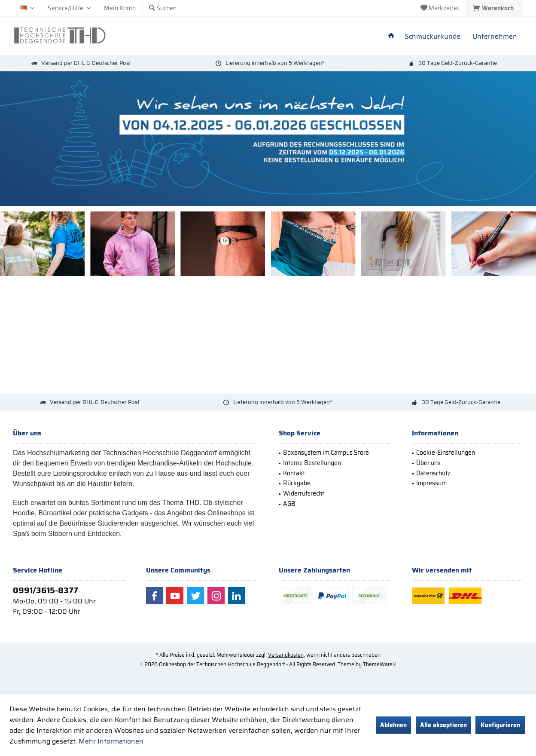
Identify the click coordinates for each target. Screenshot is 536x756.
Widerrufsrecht (304, 493)
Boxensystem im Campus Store (326, 453)
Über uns (428, 463)
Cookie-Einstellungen (446, 453)
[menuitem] (494, 8)
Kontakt (294, 473)
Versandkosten (286, 655)
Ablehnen (393, 725)
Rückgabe (297, 483)
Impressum (431, 483)
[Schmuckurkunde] (432, 37)
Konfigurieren (500, 725)
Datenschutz (433, 473)
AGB (289, 504)
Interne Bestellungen (312, 463)
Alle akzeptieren (443, 725)
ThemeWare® (380, 664)
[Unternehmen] (495, 37)
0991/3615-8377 (46, 590)
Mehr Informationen (111, 741)
